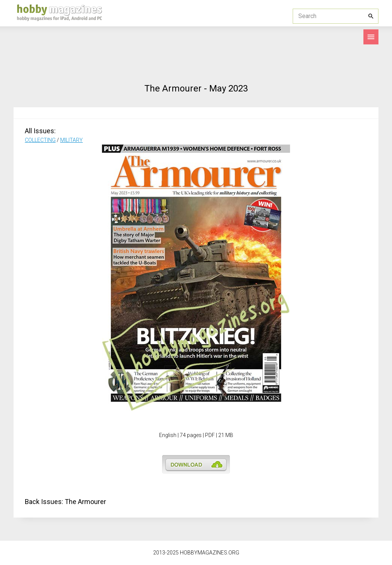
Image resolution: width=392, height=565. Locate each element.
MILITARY (71, 140)
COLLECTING (40, 140)
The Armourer (85, 502)
